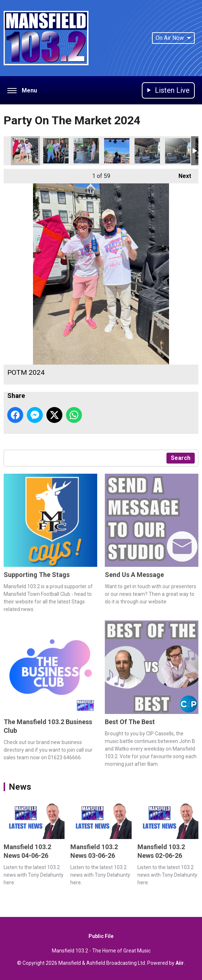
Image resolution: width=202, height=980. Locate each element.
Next (181, 174)
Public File (101, 936)
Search (181, 458)
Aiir (180, 963)
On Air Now (173, 38)
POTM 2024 (25, 151)
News (20, 787)
